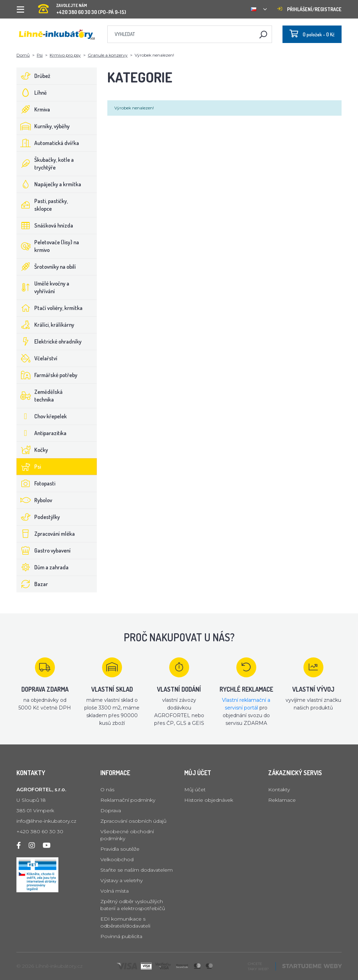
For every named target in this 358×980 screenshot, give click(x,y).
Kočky (32, 450)
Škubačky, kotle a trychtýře (45, 164)
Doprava (111, 810)
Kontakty (279, 790)
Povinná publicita (121, 936)
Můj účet (195, 790)
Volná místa (114, 891)
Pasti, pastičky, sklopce (42, 205)
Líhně (32, 93)
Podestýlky (38, 517)
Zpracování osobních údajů (133, 821)
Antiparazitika (42, 433)
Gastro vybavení (44, 550)
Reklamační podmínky (128, 800)
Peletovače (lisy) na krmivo (48, 246)
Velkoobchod (117, 859)
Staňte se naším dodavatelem (137, 870)
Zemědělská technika (40, 396)
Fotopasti (36, 483)
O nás (107, 790)
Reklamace (282, 800)
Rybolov (34, 500)
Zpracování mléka (46, 534)
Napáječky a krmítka (49, 184)
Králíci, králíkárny (45, 325)
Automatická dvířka (48, 143)
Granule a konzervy (108, 55)
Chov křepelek (42, 416)
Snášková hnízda (45, 225)
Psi (40, 55)
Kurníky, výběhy (43, 126)
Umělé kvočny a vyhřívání (43, 287)
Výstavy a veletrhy (121, 880)
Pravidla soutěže (120, 849)
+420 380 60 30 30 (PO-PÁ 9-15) (82, 7)
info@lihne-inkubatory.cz (46, 821)
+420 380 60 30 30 (40, 831)
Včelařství (37, 358)
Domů (23, 55)
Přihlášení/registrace (309, 9)
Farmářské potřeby (47, 375)
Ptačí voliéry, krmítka (50, 308)
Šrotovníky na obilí (46, 267)
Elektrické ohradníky (49, 341)
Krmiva (33, 109)
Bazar (32, 584)
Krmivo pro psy (65, 55)
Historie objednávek (209, 800)
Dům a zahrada (43, 567)
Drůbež (34, 76)
